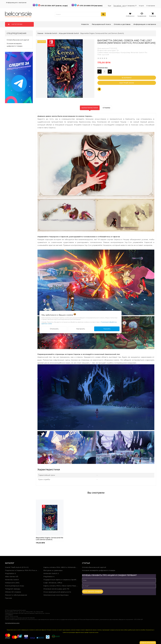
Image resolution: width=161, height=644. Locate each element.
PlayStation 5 (10, 573)
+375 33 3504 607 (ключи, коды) (54, 6)
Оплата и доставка (122, 24)
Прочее (8, 598)
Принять (107, 329)
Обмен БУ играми (13, 592)
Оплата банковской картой (18, 40)
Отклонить (54, 329)
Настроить (80, 329)
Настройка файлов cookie (12, 623)
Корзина (153, 15)
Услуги (141, 6)
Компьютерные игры (15, 586)
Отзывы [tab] (106, 108)
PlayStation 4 (49, 577)
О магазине (151, 6)
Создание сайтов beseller (148, 643)
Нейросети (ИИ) (12, 583)
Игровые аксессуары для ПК (56, 589)
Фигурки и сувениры (53, 570)
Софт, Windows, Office (53, 583)
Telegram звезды (13, 589)
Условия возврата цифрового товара (14, 45)
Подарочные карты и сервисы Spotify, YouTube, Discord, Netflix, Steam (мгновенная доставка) (61, 580)
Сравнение (142, 15)
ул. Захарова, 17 (125, 6)
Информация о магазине (145, 24)
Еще (110, 6)
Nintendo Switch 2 (51, 573)
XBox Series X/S (12, 577)
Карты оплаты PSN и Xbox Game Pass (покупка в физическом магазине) (61, 586)
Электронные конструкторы (56, 595)
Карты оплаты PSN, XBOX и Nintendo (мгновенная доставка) (61, 567)
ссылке (97, 632)
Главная (40, 33)
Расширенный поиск (101, 24)
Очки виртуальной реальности (57, 592)
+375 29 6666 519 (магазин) (91, 6)
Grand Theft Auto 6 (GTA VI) (17, 567)
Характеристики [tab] (90, 108)
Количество (103, 68)
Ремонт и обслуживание (16, 595)
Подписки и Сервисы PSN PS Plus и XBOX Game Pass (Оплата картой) (23, 570)
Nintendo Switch (12, 580)
